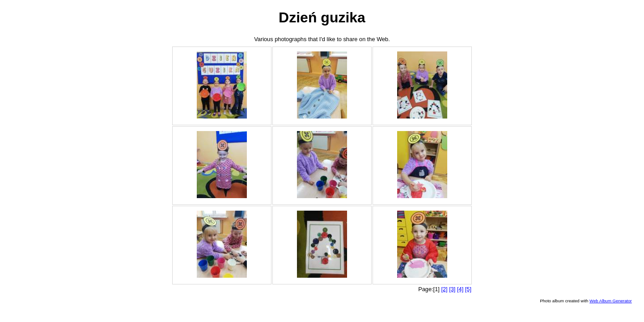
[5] (468, 289)
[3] (452, 289)
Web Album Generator (611, 301)
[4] (460, 289)
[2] (444, 289)
